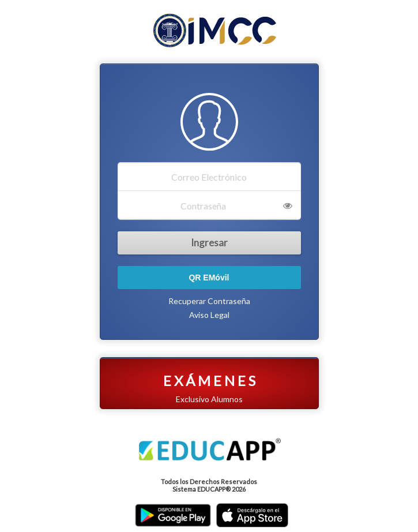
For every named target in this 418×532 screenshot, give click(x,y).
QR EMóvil (209, 278)
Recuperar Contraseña (209, 301)
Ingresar (209, 243)
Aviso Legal (209, 315)
